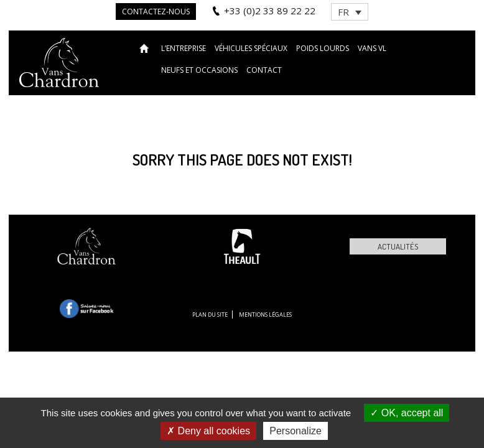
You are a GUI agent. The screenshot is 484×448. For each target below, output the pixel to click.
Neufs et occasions (199, 70)
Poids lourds (323, 48)
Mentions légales (265, 315)
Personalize (296, 431)
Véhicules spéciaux (251, 48)
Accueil (146, 48)
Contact (264, 70)
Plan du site (210, 315)
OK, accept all (407, 413)
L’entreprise (184, 48)
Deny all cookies (208, 431)
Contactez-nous (156, 12)
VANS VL (372, 48)
